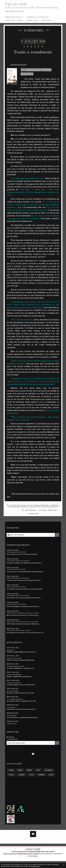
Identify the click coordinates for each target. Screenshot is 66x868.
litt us (38, 777)
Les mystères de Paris (15, 706)
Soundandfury (11, 568)
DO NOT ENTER (21, 559)
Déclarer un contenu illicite (10, 860)
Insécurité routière (14, 690)
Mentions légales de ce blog (25, 860)
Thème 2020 (32, 20)
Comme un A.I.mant (14, 665)
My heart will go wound (15, 673)
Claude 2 (9, 620)
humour (11, 781)
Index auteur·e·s (14, 17)
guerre (51, 781)
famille (11, 777)
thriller (20, 777)
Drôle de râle (11, 722)
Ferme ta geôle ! (13, 698)
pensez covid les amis (18, 512)
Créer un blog (29, 856)
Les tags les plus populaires (48, 858)
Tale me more (17, 4)
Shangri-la (10, 657)
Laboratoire (52, 517)
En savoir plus (35, 866)
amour (31, 781)
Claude (9, 629)
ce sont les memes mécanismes (38, 512)
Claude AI (10, 559)
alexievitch (25, 514)
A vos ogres (11, 714)
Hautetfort (37, 856)
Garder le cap (12, 730)
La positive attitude (14, 681)
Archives (47, 20)
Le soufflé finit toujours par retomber (27, 620)
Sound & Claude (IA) (38, 17)
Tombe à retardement (33, 55)
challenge (41, 781)
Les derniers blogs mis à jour (19, 858)
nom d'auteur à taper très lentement (44, 514)
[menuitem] (14, 17)
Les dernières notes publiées (33, 858)
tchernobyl (54, 512)
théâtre (29, 777)
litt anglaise (49, 777)
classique (22, 781)
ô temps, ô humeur (25, 637)
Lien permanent (29, 517)
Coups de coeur (14, 20)
